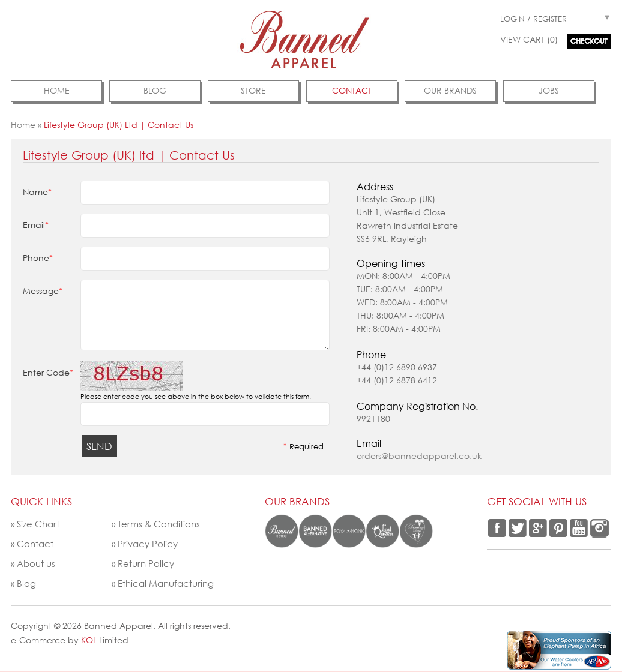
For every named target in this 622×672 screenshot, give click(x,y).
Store (253, 90)
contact (352, 90)
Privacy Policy (148, 544)
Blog (155, 90)
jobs (549, 90)
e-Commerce (38, 640)
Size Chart (38, 524)
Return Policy (146, 563)
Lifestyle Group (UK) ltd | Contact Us (119, 124)
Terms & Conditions (159, 524)
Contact (35, 544)
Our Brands (450, 90)
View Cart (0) (529, 39)
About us (36, 563)
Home (57, 90)
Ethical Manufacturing (166, 583)
